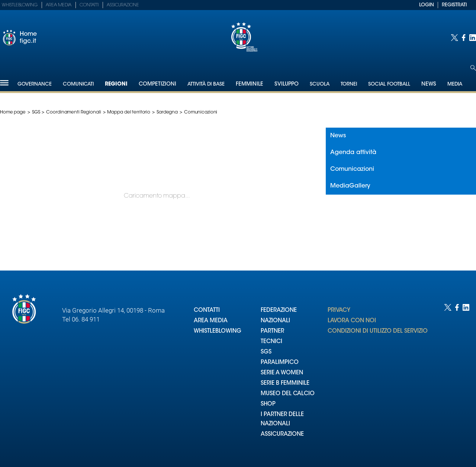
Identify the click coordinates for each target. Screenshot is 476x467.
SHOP (268, 404)
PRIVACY (339, 311)
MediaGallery (350, 186)
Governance (35, 84)
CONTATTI (207, 311)
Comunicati (78, 84)
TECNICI (271, 342)
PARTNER (272, 331)
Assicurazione (123, 5)
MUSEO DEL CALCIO (288, 394)
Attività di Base (206, 84)
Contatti (89, 5)
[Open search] (473, 68)
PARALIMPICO (280, 363)
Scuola (320, 84)
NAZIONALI (275, 321)
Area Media (59, 5)
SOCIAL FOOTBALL (389, 84)
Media (455, 84)
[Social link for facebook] (464, 38)
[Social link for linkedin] (473, 38)
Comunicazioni (352, 169)
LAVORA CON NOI (352, 321)
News (338, 136)
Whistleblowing (20, 5)
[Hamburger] (4, 83)
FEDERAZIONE (279, 311)
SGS (36, 112)
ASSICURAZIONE (282, 434)
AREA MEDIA (211, 321)
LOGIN (427, 5)
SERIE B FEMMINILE (285, 383)
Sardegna (167, 112)
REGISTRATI (454, 5)
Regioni (116, 84)
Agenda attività (353, 153)
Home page (13, 112)
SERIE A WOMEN (282, 373)
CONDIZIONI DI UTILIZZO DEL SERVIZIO (378, 331)
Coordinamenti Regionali (73, 112)
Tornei (349, 84)
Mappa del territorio (129, 112)
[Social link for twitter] (454, 38)
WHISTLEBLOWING (218, 331)
